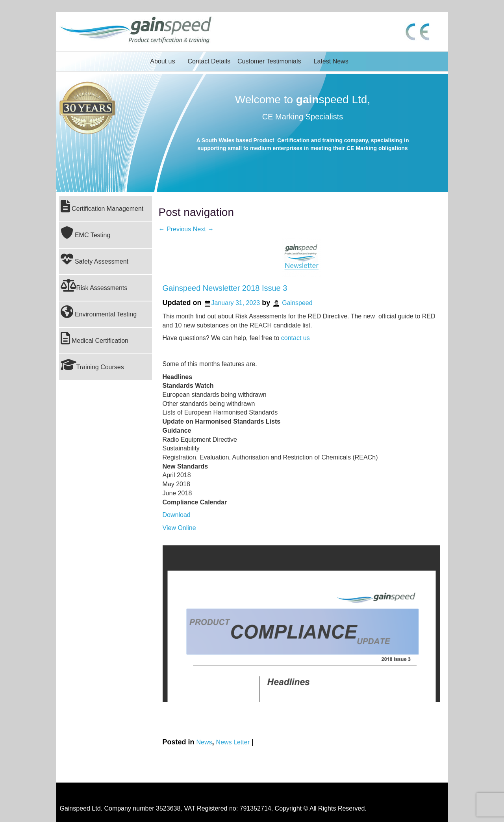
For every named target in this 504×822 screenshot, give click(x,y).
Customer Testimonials (269, 61)
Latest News (331, 61)
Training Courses (92, 365)
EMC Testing (86, 232)
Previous (175, 229)
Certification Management (102, 206)
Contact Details (209, 61)
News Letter (233, 742)
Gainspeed (297, 303)
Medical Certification (95, 338)
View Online (179, 528)
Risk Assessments (94, 285)
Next (203, 229)
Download (177, 515)
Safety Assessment (95, 259)
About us (162, 61)
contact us (296, 338)
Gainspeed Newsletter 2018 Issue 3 (225, 288)
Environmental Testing (99, 312)
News (204, 742)
